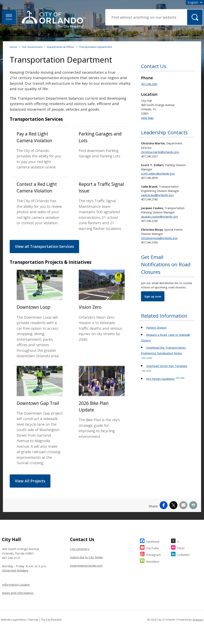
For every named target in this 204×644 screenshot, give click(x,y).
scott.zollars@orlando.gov (158, 173)
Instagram (153, 554)
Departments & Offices (61, 47)
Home (13, 47)
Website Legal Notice (13, 620)
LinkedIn (183, 554)
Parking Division (156, 328)
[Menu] (9, 17)
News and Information (18, 593)
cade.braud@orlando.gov (157, 195)
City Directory (80, 549)
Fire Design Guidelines (165, 379)
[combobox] (195, 2)
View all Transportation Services (44, 247)
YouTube (153, 548)
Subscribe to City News (86, 557)
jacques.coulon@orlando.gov (159, 216)
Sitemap (33, 620)
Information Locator (16, 585)
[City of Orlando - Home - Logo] (54, 20)
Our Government (32, 47)
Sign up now (153, 296)
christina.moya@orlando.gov (159, 238)
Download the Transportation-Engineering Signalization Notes (164, 352)
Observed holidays (15, 570)
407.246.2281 (149, 84)
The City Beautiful (51, 620)
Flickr (181, 548)
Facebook (153, 541)
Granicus (198, 620)
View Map (147, 118)
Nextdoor (153, 561)
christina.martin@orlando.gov (160, 152)
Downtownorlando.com (86, 566)
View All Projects (30, 481)
